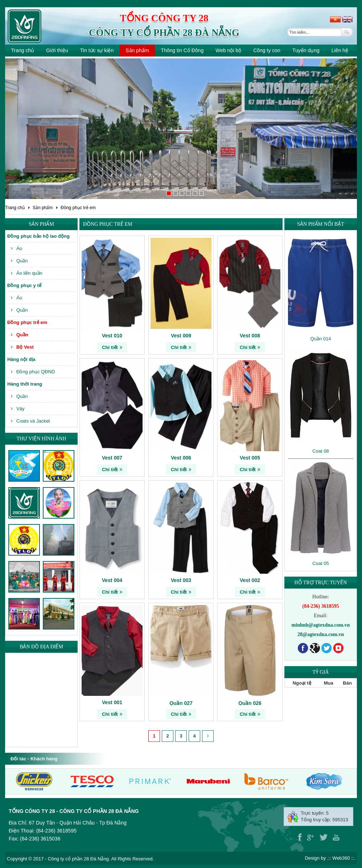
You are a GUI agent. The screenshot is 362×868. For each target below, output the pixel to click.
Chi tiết (112, 347)
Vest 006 (181, 458)
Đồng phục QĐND (33, 372)
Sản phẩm (137, 50)
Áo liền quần (27, 273)
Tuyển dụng (306, 50)
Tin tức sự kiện (97, 50)
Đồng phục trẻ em (78, 208)
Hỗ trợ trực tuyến (321, 583)
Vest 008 (250, 336)
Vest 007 (112, 458)
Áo (17, 248)
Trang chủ (23, 50)
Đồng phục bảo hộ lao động (38, 236)
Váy (18, 409)
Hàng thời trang (25, 384)
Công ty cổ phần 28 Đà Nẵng (164, 33)
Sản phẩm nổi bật (320, 224)
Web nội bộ (228, 50)
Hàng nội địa (21, 359)
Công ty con (267, 50)
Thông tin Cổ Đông (182, 50)
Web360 (341, 858)
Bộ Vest (22, 347)
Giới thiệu (57, 50)
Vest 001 (112, 702)
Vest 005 (250, 458)
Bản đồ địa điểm (41, 647)
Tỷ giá (321, 672)
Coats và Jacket (30, 421)
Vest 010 (112, 336)
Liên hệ (340, 50)
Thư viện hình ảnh (41, 439)
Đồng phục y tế (24, 285)
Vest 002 (250, 580)
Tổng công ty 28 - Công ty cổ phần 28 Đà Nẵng (74, 811)
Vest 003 (181, 580)
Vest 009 (181, 336)
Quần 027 (181, 703)
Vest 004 (112, 580)
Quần (19, 261)
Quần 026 (250, 703)
